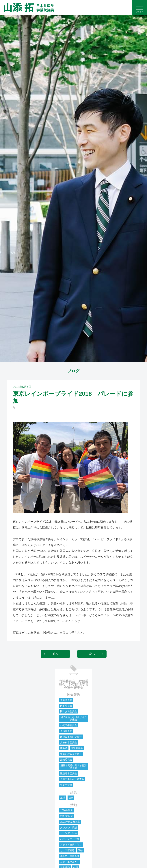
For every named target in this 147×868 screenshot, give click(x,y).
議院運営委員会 (69, 773)
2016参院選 (66, 810)
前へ (55, 654)
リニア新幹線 (67, 850)
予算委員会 (66, 700)
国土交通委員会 (69, 711)
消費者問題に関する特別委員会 (73, 767)
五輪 (80, 850)
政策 (74, 792)
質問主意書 (66, 785)
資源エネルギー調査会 (72, 779)
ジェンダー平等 (69, 833)
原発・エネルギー (70, 862)
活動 (74, 805)
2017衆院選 (66, 816)
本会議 (64, 748)
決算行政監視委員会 (71, 754)
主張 (63, 798)
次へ (92, 654)
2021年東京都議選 (70, 822)
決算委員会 (77, 748)
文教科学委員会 (69, 742)
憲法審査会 (66, 731)
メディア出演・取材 (71, 845)
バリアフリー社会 (70, 839)
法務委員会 (66, 760)
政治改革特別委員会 (71, 737)
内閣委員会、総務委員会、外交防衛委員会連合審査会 (74, 684)
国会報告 (74, 695)
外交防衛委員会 (69, 725)
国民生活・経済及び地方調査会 (73, 718)
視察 (71, 798)
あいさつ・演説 (69, 828)
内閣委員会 (66, 706)
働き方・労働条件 (70, 856)
